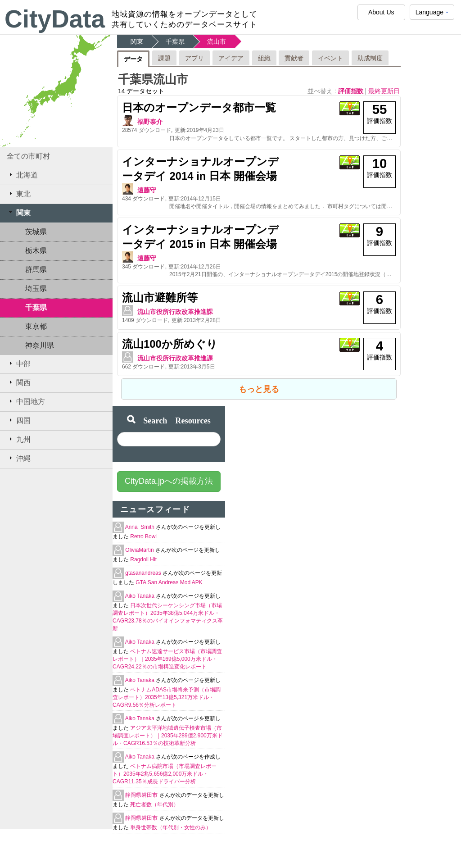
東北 (19, 194)
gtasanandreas (144, 573)
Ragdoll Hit (143, 559)
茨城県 (36, 232)
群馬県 (36, 270)
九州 (19, 439)
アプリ (194, 58)
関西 (19, 382)
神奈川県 (40, 345)
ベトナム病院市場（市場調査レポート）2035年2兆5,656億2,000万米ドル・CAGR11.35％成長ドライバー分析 (165, 774)
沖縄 (19, 458)
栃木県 (36, 251)
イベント (330, 58)
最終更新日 (384, 91)
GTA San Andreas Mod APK (169, 582)
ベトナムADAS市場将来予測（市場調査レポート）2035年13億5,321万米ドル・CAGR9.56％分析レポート (167, 697)
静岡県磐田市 (142, 795)
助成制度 (370, 58)
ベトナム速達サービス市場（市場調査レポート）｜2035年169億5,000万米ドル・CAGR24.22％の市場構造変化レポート (167, 659)
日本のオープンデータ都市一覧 (199, 107)
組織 (264, 58)
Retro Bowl (143, 536)
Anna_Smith (141, 527)
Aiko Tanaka (141, 596)
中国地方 (26, 401)
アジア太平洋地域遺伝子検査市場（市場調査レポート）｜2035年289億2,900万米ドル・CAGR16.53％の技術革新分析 (168, 736)
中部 (19, 364)
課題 (164, 58)
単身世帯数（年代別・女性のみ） (171, 827)
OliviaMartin (140, 550)
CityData (55, 19)
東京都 (36, 326)
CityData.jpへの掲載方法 (169, 481)
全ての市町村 (28, 156)
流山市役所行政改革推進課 (175, 312)
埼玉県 (36, 289)
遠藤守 (147, 190)
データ (133, 59)
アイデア (231, 58)
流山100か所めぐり (170, 344)
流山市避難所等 (160, 298)
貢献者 (294, 58)
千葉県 (36, 307)
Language (432, 14)
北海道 (22, 175)
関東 (19, 213)
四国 (19, 420)
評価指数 (352, 91)
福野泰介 (150, 122)
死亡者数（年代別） (154, 804)
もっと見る (259, 389)
